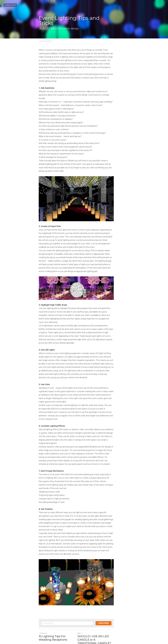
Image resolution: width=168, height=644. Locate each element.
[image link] (84, 189)
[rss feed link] (128, 618)
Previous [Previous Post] (43, 601)
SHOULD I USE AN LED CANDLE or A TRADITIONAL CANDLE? (104, 608)
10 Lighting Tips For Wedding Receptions (59, 606)
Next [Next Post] (88, 601)
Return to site (10, 5)
